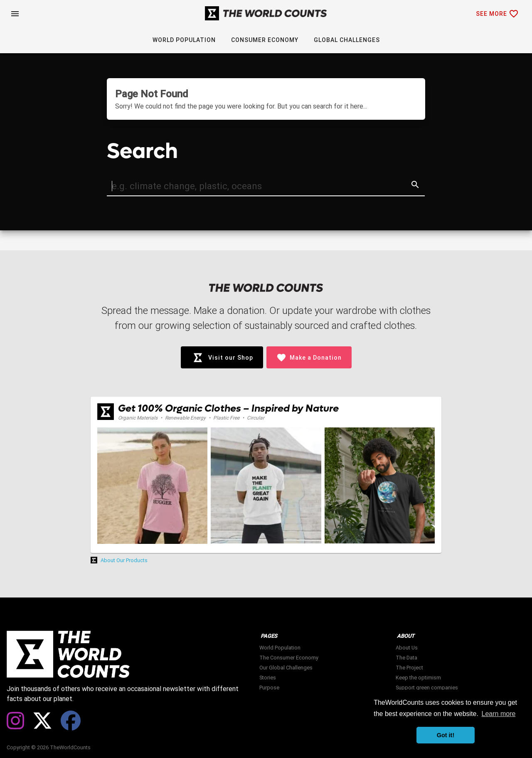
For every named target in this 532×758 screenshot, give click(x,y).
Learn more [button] (499, 714)
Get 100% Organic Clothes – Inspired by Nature (228, 409)
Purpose (269, 688)
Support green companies (427, 688)
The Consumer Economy (289, 658)
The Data (406, 658)
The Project (409, 668)
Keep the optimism (418, 678)
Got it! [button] (446, 735)
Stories (268, 678)
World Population (280, 648)
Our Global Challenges (286, 668)
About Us (407, 648)
